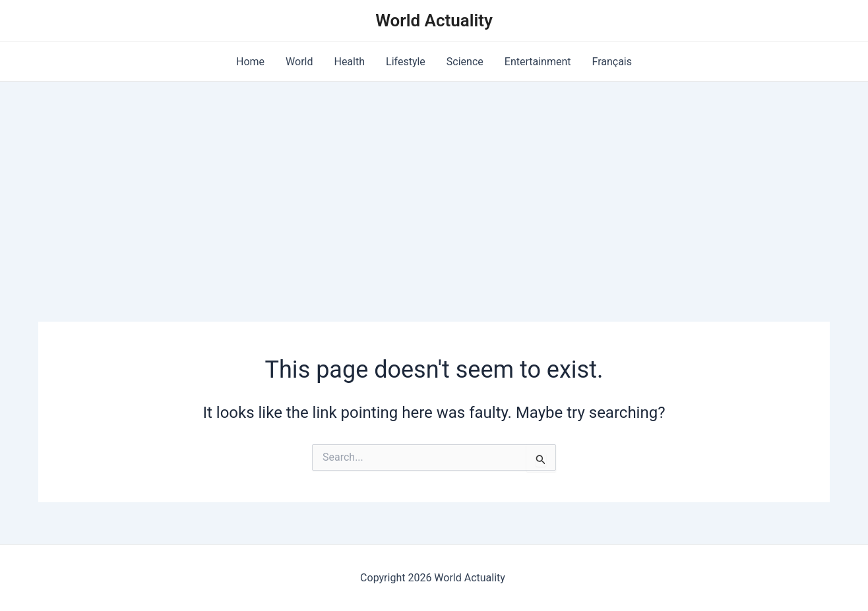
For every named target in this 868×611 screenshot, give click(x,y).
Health (349, 62)
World (299, 62)
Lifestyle (406, 62)
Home (250, 62)
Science (465, 62)
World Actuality (434, 20)
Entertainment (538, 62)
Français (612, 62)
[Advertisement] (434, 181)
